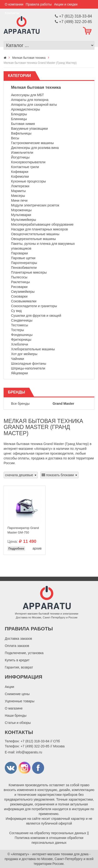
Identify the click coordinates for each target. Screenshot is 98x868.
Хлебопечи (20, 344)
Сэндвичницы (22, 320)
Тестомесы (20, 325)
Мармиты (18, 191)
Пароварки (19, 253)
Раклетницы (20, 282)
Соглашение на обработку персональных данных (48, 833)
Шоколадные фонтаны (29, 364)
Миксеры (18, 196)
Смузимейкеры (23, 292)
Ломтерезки (20, 186)
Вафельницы (21, 133)
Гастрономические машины (32, 143)
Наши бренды (16, 716)
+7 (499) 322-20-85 (35, 746)
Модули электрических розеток (35, 205)
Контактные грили (25, 167)
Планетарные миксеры (29, 272)
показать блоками (59, 475)
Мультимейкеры (23, 220)
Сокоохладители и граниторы (34, 306)
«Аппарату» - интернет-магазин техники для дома (50, 854)
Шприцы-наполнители (28, 368)
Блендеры (19, 114)
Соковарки (19, 296)
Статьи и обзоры (18, 723)
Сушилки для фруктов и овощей (36, 316)
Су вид (16, 311)
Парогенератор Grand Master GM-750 (23, 530)
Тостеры (17, 330)
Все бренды (20, 404)
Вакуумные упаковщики (29, 129)
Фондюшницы (22, 335)
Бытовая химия (23, 124)
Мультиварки (21, 215)
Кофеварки (20, 172)
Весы (15, 138)
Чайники (17, 359)
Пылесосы (19, 277)
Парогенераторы (24, 263)
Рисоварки (19, 287)
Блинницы (19, 119)
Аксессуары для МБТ (27, 95)
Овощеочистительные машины (35, 234)
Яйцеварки (19, 373)
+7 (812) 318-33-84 (35, 741)
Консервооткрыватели (28, 162)
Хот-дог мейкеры (24, 354)
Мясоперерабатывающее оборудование (42, 224)
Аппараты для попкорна (30, 100)
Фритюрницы (21, 340)
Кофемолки (20, 176)
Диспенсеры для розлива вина (35, 148)
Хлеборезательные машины (33, 349)
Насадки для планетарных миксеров (39, 229)
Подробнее (16, 549)
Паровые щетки (23, 258)
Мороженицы (21, 210)
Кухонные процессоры (29, 181)
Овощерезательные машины (33, 239)
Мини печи (19, 200)
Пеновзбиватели (24, 268)
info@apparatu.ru (29, 752)
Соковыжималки (24, 301)
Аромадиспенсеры (26, 109)
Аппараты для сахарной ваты (34, 105)
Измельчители (22, 152)
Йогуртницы (20, 157)
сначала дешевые (21, 475)
